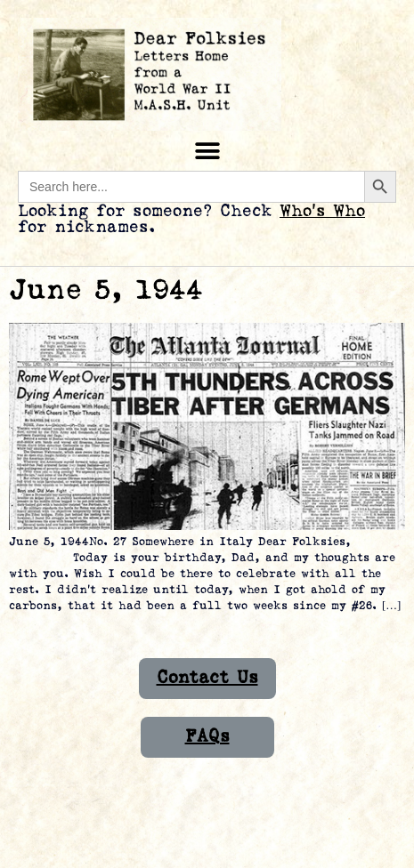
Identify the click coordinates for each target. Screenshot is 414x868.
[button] (207, 151)
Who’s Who (322, 211)
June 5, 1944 (106, 290)
